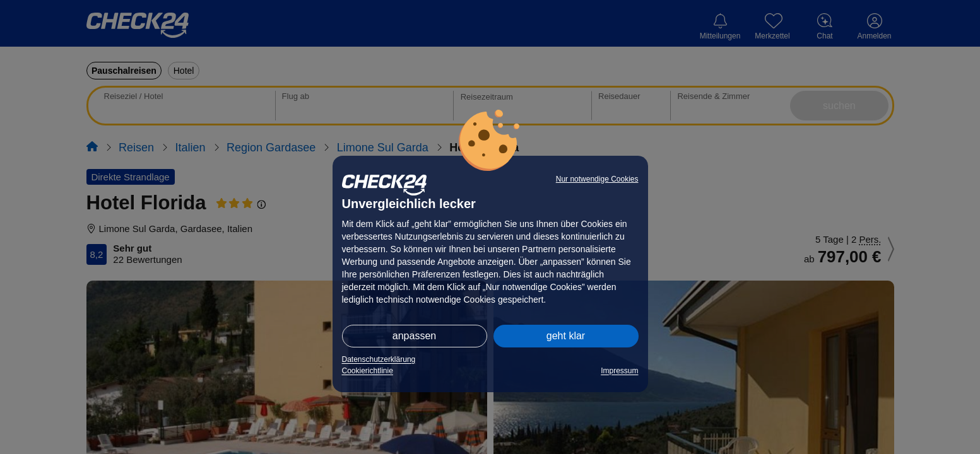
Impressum (619, 371)
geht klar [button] (566, 336)
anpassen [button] (414, 336)
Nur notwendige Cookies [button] (597, 179)
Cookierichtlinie (368, 371)
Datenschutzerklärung (379, 359)
